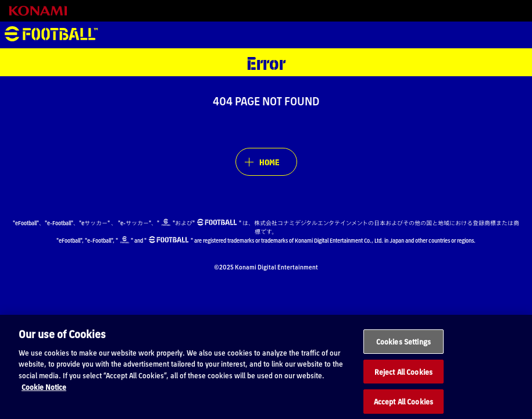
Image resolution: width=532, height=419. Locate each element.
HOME (269, 162)
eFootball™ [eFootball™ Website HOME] (51, 35)
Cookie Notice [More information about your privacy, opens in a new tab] (44, 394)
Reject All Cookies (404, 379)
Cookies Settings (404, 348)
